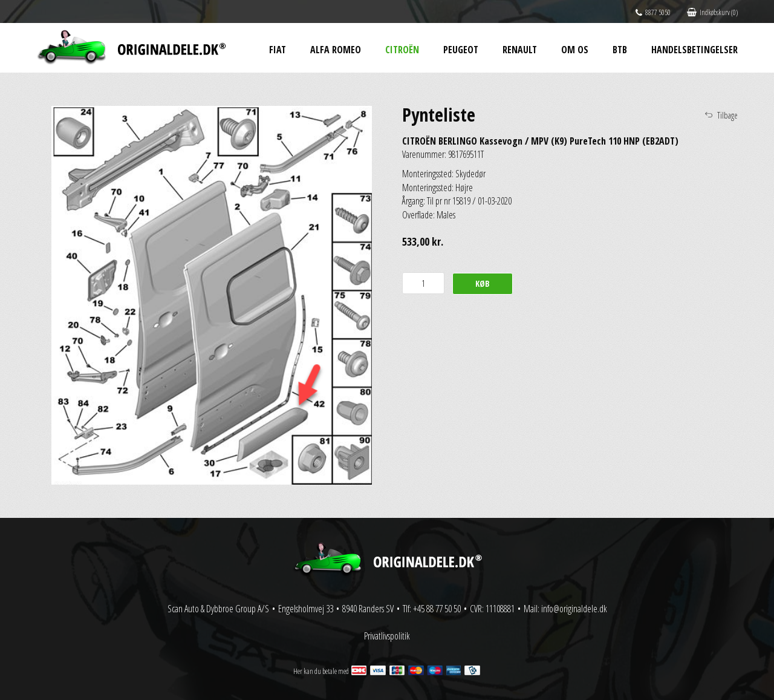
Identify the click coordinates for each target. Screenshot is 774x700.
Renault (520, 50)
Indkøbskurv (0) (712, 12)
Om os (575, 50)
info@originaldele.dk (574, 609)
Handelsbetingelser (694, 50)
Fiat (278, 50)
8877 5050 (653, 12)
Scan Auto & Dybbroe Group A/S (218, 609)
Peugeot (461, 50)
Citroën (402, 50)
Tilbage (727, 115)
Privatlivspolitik (387, 636)
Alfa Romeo (336, 50)
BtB (620, 50)
